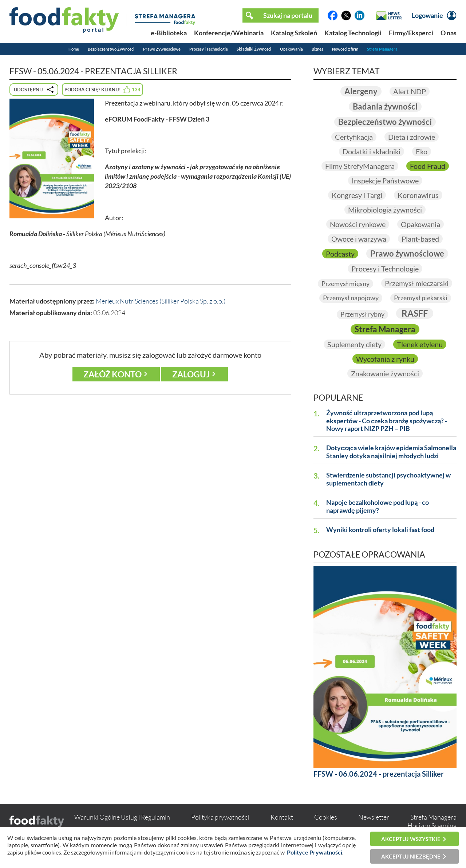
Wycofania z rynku (385, 359)
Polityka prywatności (220, 817)
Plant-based (420, 239)
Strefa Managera (382, 49)
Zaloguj (191, 374)
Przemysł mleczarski (417, 283)
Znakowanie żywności (385, 373)
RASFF (415, 313)
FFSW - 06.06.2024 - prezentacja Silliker (379, 774)
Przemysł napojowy (351, 298)
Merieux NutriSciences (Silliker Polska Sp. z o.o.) (161, 301)
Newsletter (374, 817)
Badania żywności (385, 106)
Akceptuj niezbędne (411, 856)
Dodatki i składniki (372, 151)
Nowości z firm (345, 49)
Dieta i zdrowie (412, 137)
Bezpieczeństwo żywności (385, 122)
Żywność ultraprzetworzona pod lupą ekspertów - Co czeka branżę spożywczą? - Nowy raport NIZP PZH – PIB (387, 421)
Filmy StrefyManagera (360, 166)
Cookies (326, 817)
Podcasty (340, 254)
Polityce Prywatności (315, 852)
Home (74, 49)
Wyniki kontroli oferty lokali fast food (380, 530)
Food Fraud (428, 166)
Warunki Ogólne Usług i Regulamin (122, 817)
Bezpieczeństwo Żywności (111, 49)
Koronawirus (418, 195)
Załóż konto (112, 374)
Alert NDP (410, 91)
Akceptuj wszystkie (411, 839)
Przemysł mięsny (345, 284)
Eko (422, 151)
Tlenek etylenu (420, 344)
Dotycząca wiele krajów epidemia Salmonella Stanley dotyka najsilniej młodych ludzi (391, 452)
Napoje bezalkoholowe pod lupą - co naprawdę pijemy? (378, 506)
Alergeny (361, 91)
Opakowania (291, 49)
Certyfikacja (354, 137)
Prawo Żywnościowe (162, 49)
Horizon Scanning (432, 825)
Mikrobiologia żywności (385, 210)
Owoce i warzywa (359, 239)
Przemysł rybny (362, 314)
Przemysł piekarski (421, 298)
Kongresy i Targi (357, 195)
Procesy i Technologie (209, 49)
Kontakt (282, 817)
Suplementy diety (354, 344)
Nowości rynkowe (358, 224)
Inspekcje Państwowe (385, 181)
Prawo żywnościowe (407, 253)
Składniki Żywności (254, 49)
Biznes (317, 49)
